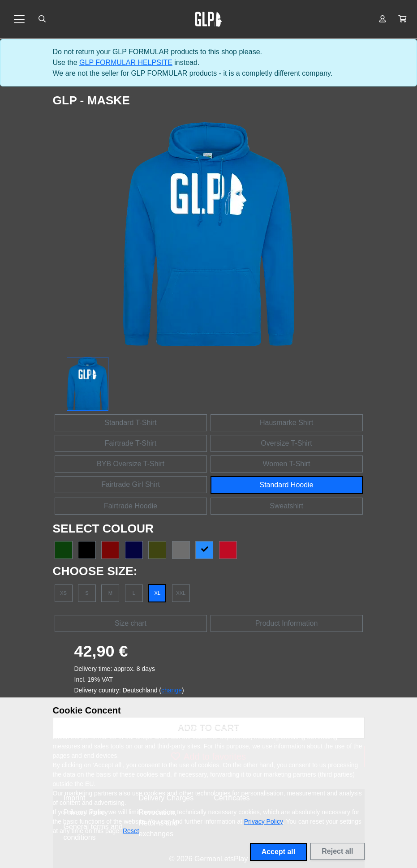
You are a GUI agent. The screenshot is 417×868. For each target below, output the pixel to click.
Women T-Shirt (286, 464)
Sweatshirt (286, 506)
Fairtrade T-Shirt (131, 443)
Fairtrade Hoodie (131, 506)
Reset (131, 831)
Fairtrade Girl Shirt (131, 484)
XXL (181, 593)
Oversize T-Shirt (286, 443)
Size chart (131, 623)
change (172, 690)
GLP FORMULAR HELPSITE (126, 62)
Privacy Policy (263, 821)
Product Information (287, 623)
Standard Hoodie (286, 485)
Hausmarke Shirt (286, 423)
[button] (402, 19)
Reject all (337, 851)
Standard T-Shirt (130, 423)
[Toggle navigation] (19, 19)
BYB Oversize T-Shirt (131, 464)
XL (157, 593)
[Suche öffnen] (42, 19)
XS (63, 593)
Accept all (279, 852)
